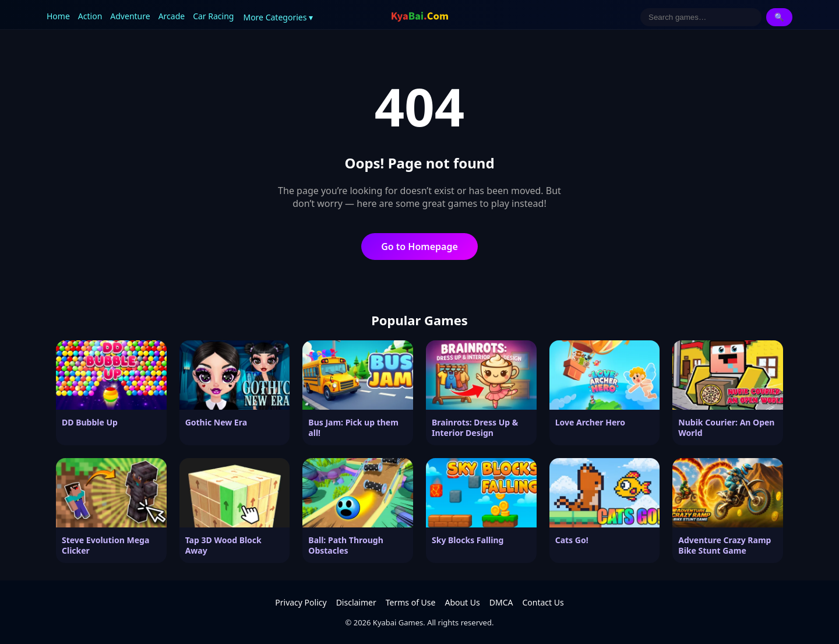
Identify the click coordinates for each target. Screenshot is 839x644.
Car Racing (213, 16)
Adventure (130, 16)
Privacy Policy (301, 602)
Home (58, 16)
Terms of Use (411, 602)
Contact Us (543, 602)
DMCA (501, 602)
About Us (462, 602)
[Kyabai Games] (420, 17)
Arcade (172, 16)
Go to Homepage (419, 247)
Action (90, 16)
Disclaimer (356, 602)
